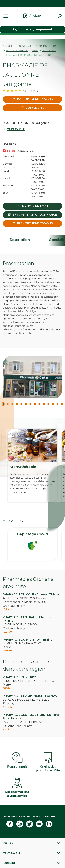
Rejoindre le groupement (32, 29)
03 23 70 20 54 (16, 129)
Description (20, 240)
